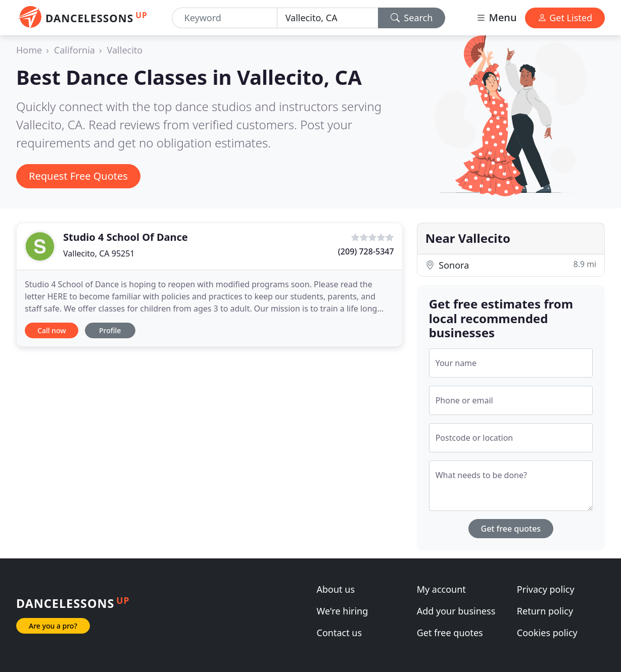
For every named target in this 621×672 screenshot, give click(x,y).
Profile (110, 330)
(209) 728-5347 (366, 251)
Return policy (545, 611)
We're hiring (343, 611)
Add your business (456, 611)
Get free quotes (511, 529)
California (75, 50)
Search (412, 18)
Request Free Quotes (78, 176)
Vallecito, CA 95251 (99, 253)
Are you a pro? (53, 626)
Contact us (340, 633)
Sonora (511, 265)
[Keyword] (225, 18)
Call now (52, 330)
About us (336, 589)
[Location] (328, 18)
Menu (496, 17)
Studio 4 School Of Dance (126, 237)
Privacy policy (546, 589)
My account (441, 589)
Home (29, 50)
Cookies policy (547, 633)
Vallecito (125, 50)
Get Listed (565, 18)
